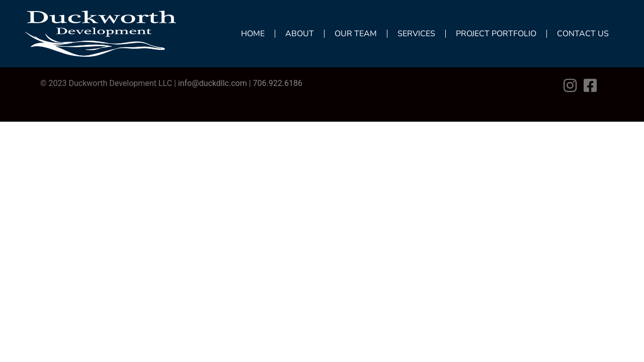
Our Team (356, 34)
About (300, 34)
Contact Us (583, 34)
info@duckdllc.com (213, 83)
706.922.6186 (278, 83)
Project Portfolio (496, 34)
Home (253, 34)
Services (416, 34)
